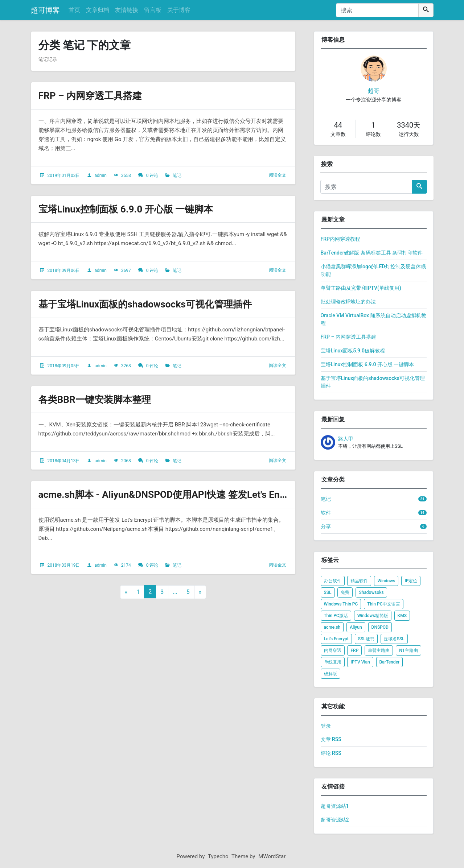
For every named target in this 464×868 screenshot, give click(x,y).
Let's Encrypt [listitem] (336, 639)
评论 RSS (331, 753)
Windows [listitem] (386, 581)
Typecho (218, 856)
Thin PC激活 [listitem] (336, 616)
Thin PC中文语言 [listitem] (383, 604)
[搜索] (377, 10)
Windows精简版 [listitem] (373, 616)
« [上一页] (126, 592)
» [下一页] (200, 592)
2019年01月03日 (63, 175)
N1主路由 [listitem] (408, 650)
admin (100, 175)
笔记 (177, 175)
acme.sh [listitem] (332, 627)
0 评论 (152, 175)
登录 (326, 726)
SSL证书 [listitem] (366, 639)
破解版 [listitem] (330, 674)
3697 (126, 270)
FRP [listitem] (354, 650)
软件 (326, 513)
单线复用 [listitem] (333, 662)
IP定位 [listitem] (411, 581)
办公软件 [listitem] (333, 581)
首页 (74, 10)
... (175, 592)
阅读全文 (278, 175)
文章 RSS (331, 739)
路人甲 (346, 439)
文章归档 (98, 10)
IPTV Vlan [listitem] (360, 662)
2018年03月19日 (63, 565)
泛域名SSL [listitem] (394, 639)
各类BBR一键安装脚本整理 (99, 399)
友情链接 (127, 10)
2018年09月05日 (63, 366)
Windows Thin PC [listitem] (341, 604)
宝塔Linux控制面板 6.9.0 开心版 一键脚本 (132, 209)
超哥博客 (45, 10)
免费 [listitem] (345, 592)
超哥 (374, 91)
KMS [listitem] (402, 616)
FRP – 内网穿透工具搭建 (94, 96)
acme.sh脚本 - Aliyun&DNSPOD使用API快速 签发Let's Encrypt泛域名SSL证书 (214, 494)
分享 (326, 526)
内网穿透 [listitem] (333, 650)
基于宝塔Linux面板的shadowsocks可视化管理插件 (153, 304)
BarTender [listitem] (390, 662)
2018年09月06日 (63, 270)
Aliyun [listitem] (356, 627)
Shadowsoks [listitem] (371, 592)
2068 (126, 461)
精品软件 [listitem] (359, 581)
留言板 (153, 10)
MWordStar (272, 856)
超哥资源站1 (335, 806)
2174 (126, 565)
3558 (126, 175)
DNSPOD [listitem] (380, 627)
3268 (126, 366)
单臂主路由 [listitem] (379, 650)
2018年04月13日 (63, 461)
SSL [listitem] (328, 592)
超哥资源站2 (335, 820)
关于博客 (179, 10)
